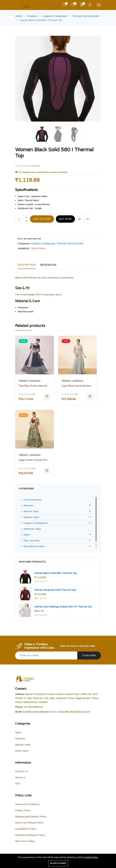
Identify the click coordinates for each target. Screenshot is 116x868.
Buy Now (65, 219)
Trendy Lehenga (30, 381)
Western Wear (31, 517)
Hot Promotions (33, 500)
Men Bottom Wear (34, 546)
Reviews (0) (48, 265)
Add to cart (42, 219)
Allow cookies (58, 863)
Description (27, 265)
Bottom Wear (31, 511)
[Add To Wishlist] (79, 219)
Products (32, 16)
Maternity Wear (32, 529)
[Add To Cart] (47, 397)
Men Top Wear (32, 541)
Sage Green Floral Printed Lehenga (41, 460)
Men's (27, 535)
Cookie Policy (91, 857)
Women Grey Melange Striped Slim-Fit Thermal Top (63, 607)
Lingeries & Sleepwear (55, 16)
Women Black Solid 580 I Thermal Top (56, 573)
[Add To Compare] (87, 219)
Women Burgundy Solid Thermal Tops (55, 590)
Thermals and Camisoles (86, 16)
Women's (29, 506)
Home (19, 16)
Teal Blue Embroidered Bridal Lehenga (43, 386)
